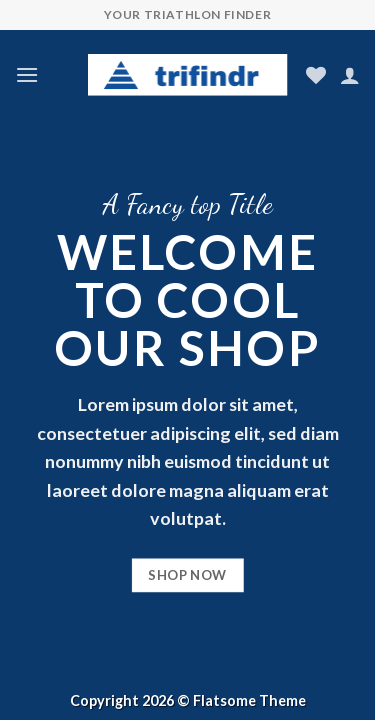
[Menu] (27, 74)
